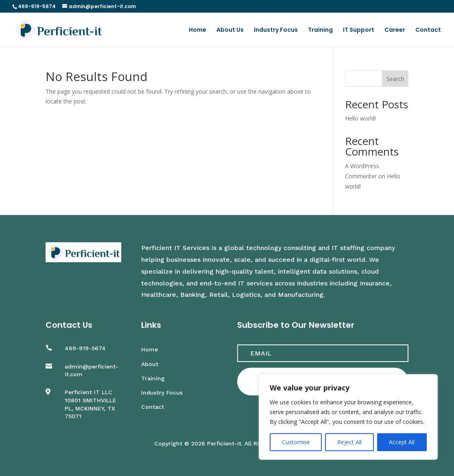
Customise (296, 442)
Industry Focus (276, 30)
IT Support (359, 30)
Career (395, 30)
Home (198, 30)
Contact (428, 30)
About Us (230, 30)
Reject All (349, 442)
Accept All (402, 442)
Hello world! (360, 118)
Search (395, 79)
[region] (348, 417)
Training (320, 30)
